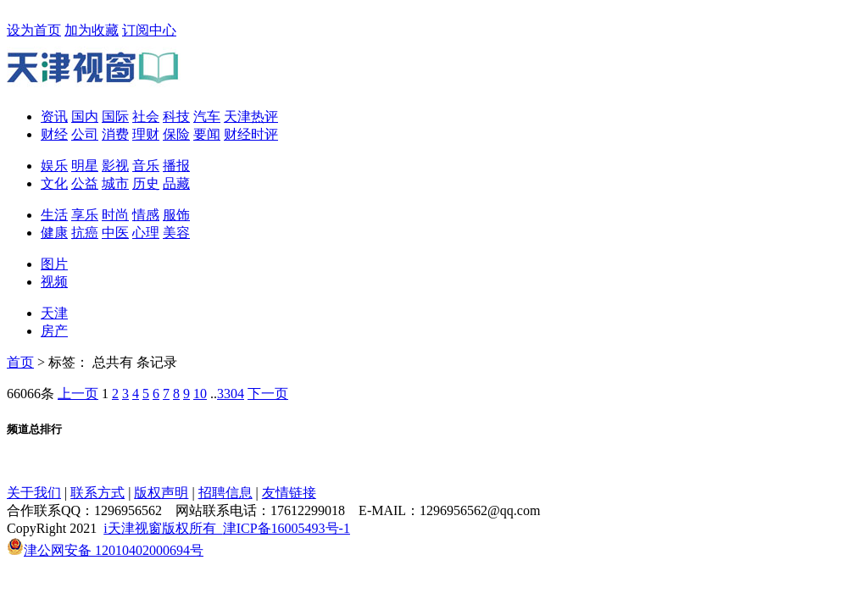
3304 (231, 394)
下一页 (268, 394)
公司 (85, 134)
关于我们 (34, 493)
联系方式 (97, 493)
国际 (115, 116)
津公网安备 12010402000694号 (105, 550)
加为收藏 (92, 30)
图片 (54, 264)
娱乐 (54, 166)
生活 (54, 215)
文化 (54, 183)
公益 (85, 183)
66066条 (31, 394)
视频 (54, 282)
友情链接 (289, 493)
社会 (146, 116)
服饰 (176, 215)
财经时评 (251, 134)
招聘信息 (225, 493)
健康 (54, 233)
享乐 (85, 215)
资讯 (54, 116)
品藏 (176, 183)
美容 (176, 233)
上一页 (78, 394)
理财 (146, 134)
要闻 (207, 134)
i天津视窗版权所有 (163, 528)
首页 (20, 362)
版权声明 (161, 493)
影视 (115, 166)
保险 (176, 134)
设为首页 (34, 30)
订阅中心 (149, 30)
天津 (54, 313)
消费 (115, 134)
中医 (115, 233)
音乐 (146, 166)
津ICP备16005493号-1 (287, 528)
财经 (54, 134)
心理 (146, 233)
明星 (85, 166)
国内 (85, 116)
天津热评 (251, 116)
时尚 (115, 215)
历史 (146, 183)
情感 (146, 215)
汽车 (207, 116)
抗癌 (85, 233)
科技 (176, 116)
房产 (54, 331)
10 (200, 394)
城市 (115, 183)
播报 (176, 166)
